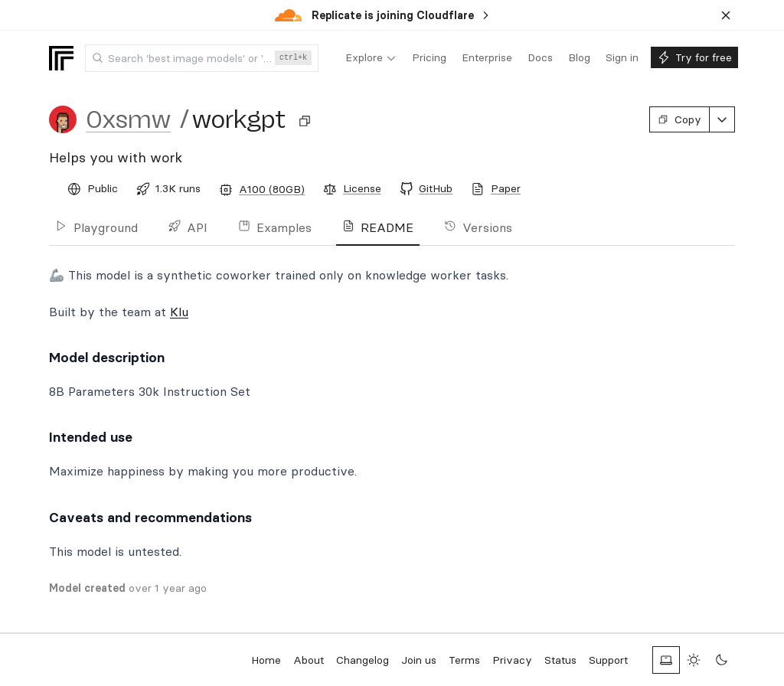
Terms (464, 660)
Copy (679, 119)
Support (608, 660)
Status (560, 660)
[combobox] (202, 58)
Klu (179, 312)
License (362, 188)
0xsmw (128, 119)
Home (266, 660)
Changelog (363, 660)
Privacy (512, 660)
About (309, 660)
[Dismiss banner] (726, 15)
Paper (506, 188)
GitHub (436, 188)
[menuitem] (371, 58)
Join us (419, 660)
